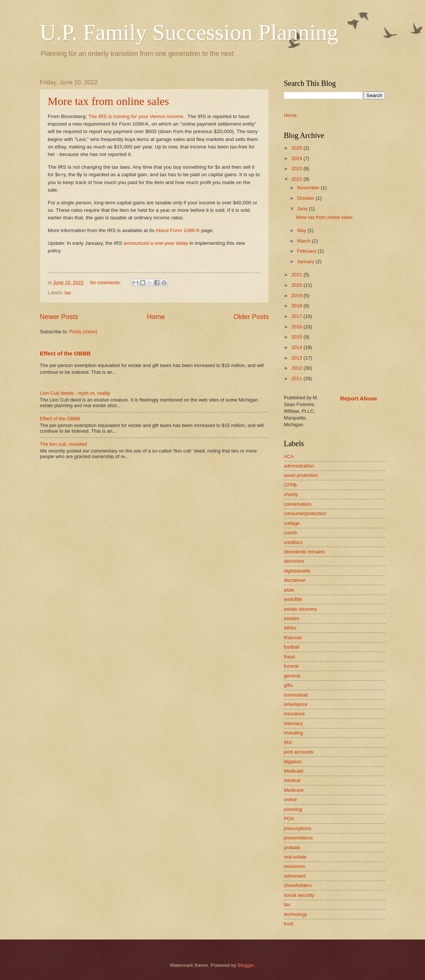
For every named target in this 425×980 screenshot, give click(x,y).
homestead (296, 695)
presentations (298, 838)
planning (293, 809)
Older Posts (251, 317)
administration (299, 466)
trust (289, 924)
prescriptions (298, 828)
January (306, 261)
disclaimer (295, 580)
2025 (297, 148)
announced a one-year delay (156, 243)
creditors (293, 542)
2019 (297, 296)
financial (293, 638)
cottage (292, 523)
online (290, 799)
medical (292, 780)
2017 (297, 316)
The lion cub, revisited (63, 444)
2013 (297, 358)
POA (289, 819)
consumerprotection (305, 513)
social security (299, 895)
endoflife (293, 599)
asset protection (301, 475)
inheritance (296, 704)
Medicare (294, 790)
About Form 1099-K (178, 230)
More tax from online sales (108, 101)
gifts (288, 685)
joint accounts (299, 752)
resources (295, 866)
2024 (297, 158)
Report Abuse (359, 398)
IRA (288, 742)
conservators (298, 504)
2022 (297, 179)
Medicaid (294, 771)
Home (156, 317)
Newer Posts (59, 317)
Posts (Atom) (83, 332)
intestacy (293, 723)
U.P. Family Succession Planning (189, 32)
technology (295, 914)
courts (290, 533)
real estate (295, 857)
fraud (289, 657)
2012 (297, 368)
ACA (289, 456)
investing (293, 733)
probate (292, 847)
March (304, 241)
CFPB (290, 485)
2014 (297, 347)
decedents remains (304, 552)
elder (289, 590)
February (307, 251)
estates (292, 618)
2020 (297, 285)
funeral (291, 666)
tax (68, 293)
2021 (297, 275)
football (292, 647)
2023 (297, 169)
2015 (297, 337)
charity (291, 494)
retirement (295, 876)
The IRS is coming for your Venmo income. (136, 116)
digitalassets (297, 571)
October (306, 198)
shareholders (298, 885)
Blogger (246, 965)
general (292, 676)
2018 (297, 306)
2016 (297, 327)
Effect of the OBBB (65, 353)
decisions (294, 561)
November (309, 188)
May (302, 230)
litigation (293, 762)
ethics (290, 628)
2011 (297, 378)
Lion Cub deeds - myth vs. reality (75, 393)
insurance (294, 714)
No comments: (106, 282)
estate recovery (300, 609)
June (303, 209)
